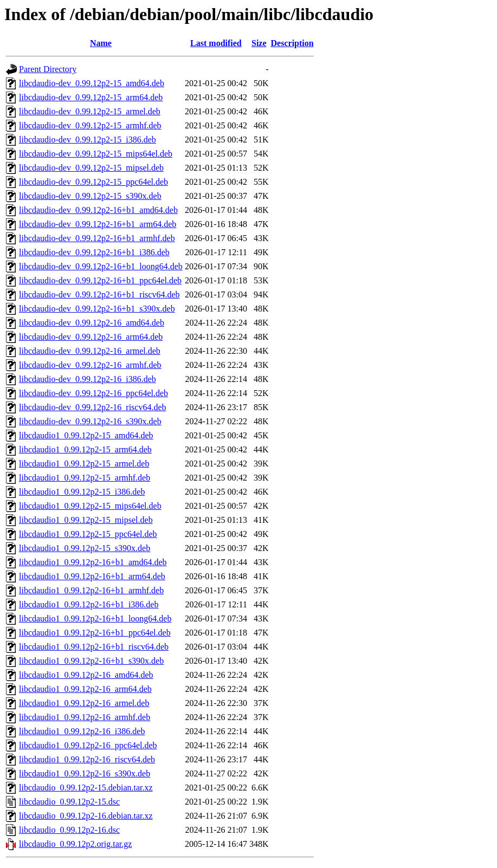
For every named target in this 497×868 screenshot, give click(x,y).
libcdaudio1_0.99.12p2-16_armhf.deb (85, 717)
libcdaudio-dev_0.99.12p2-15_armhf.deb (90, 125)
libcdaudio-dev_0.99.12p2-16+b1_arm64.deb (98, 224)
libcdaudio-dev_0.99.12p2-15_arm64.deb (91, 97)
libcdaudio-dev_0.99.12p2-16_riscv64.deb (93, 407)
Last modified (216, 43)
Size (259, 43)
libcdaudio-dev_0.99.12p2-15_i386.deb (88, 140)
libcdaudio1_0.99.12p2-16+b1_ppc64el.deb (95, 633)
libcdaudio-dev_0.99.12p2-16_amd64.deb (92, 323)
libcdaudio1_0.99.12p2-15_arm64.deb (85, 449)
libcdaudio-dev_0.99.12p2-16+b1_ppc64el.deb (100, 280)
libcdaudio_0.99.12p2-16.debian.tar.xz (86, 816)
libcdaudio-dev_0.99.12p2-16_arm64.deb (91, 337)
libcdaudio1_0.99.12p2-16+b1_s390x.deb (91, 661)
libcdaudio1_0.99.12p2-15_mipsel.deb (86, 520)
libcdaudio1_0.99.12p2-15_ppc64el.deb (88, 534)
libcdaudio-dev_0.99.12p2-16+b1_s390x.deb (97, 309)
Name (101, 43)
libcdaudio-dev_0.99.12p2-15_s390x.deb (90, 196)
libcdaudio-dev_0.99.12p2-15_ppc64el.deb (93, 182)
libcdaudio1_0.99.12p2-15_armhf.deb (85, 478)
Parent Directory (48, 69)
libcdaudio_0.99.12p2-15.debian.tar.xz (86, 788)
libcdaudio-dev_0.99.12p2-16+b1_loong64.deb (101, 266)
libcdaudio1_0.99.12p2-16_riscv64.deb (87, 759)
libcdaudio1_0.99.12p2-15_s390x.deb (85, 548)
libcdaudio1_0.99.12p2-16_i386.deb (82, 731)
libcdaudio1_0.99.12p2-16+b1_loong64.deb (95, 618)
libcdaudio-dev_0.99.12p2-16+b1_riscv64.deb (99, 294)
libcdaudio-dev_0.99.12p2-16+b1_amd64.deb (98, 210)
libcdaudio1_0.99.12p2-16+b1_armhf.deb (91, 590)
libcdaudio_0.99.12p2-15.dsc (69, 802)
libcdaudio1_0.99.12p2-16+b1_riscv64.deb (94, 647)
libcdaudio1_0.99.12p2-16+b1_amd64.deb (93, 562)
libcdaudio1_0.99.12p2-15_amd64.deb (86, 435)
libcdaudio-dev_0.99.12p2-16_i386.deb (88, 379)
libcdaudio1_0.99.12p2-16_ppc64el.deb (88, 745)
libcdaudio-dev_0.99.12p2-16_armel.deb (90, 351)
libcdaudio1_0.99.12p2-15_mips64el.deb (90, 506)
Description (292, 43)
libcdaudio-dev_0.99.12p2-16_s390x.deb (90, 421)
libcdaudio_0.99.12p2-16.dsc (69, 830)
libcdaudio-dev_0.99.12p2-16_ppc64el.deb (93, 393)
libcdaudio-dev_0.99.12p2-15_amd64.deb (92, 83)
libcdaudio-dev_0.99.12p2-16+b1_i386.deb (94, 252)
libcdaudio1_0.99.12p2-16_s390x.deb (85, 773)
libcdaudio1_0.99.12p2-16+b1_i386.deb (89, 604)
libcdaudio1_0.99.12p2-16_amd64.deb (86, 675)
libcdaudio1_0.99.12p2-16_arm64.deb (85, 689)
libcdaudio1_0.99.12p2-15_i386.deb (82, 492)
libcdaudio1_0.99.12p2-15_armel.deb (84, 464)
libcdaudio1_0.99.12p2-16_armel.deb (84, 703)
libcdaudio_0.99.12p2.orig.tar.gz (75, 844)
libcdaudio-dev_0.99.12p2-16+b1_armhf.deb (97, 238)
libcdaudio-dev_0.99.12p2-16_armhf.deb (90, 365)
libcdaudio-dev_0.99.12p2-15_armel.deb (90, 111)
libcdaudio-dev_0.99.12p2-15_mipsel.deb (91, 168)
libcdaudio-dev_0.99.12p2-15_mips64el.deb (96, 154)
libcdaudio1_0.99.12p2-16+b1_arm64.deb (92, 576)
